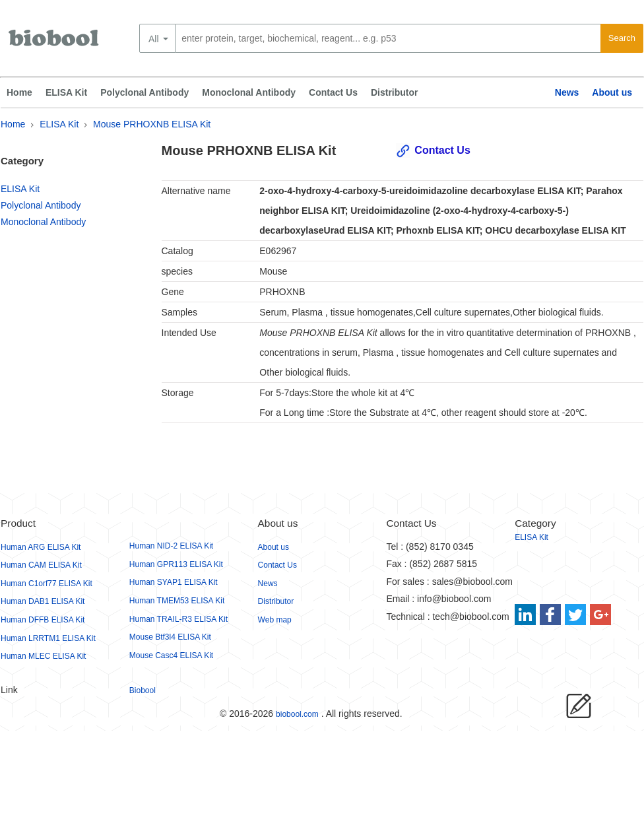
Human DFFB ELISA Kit (43, 620)
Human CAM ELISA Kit (41, 565)
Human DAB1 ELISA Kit (43, 601)
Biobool (143, 690)
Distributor (395, 92)
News (567, 92)
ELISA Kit (66, 92)
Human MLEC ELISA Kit (43, 656)
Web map (275, 620)
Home (19, 92)
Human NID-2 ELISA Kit (171, 546)
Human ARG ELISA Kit (41, 547)
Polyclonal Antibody (145, 92)
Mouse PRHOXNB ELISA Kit (152, 124)
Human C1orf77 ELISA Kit (47, 584)
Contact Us (333, 92)
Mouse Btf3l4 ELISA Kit (170, 637)
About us (612, 92)
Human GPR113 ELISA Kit (176, 564)
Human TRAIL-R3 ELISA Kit (178, 619)
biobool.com (297, 714)
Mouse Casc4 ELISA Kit (171, 655)
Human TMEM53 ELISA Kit (177, 601)
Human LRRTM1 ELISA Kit (48, 638)
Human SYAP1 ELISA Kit (174, 582)
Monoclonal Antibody (249, 92)
